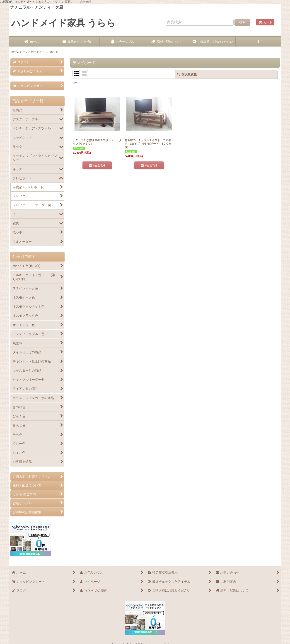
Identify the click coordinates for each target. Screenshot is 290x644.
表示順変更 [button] (187, 74)
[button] (258, 42)
